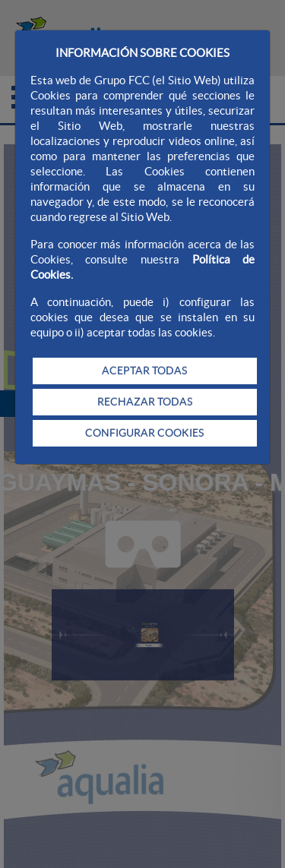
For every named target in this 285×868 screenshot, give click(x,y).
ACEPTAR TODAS (144, 371)
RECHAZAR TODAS (145, 402)
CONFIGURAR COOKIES (144, 433)
